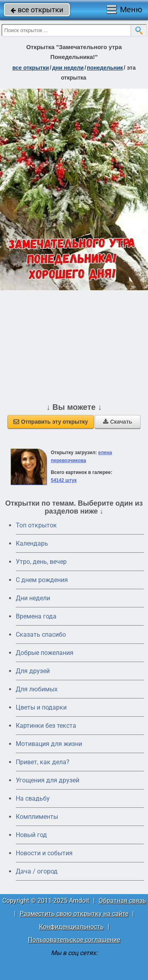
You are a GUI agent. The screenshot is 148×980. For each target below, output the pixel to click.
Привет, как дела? (43, 762)
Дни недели (33, 598)
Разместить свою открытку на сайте (74, 914)
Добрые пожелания (45, 653)
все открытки (37, 10)
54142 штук (64, 480)
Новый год (31, 835)
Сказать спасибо (41, 635)
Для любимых (37, 689)
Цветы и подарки (41, 707)
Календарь (32, 543)
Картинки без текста (46, 726)
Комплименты (37, 817)
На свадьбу (33, 798)
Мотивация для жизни (49, 744)
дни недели (68, 68)
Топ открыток (36, 525)
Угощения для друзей (48, 780)
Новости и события (44, 853)
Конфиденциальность (71, 927)
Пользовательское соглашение (74, 940)
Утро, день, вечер (41, 562)
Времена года (36, 616)
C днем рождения (42, 580)
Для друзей (33, 671)
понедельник (105, 68)
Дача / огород (37, 871)
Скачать (118, 422)
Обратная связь (122, 901)
